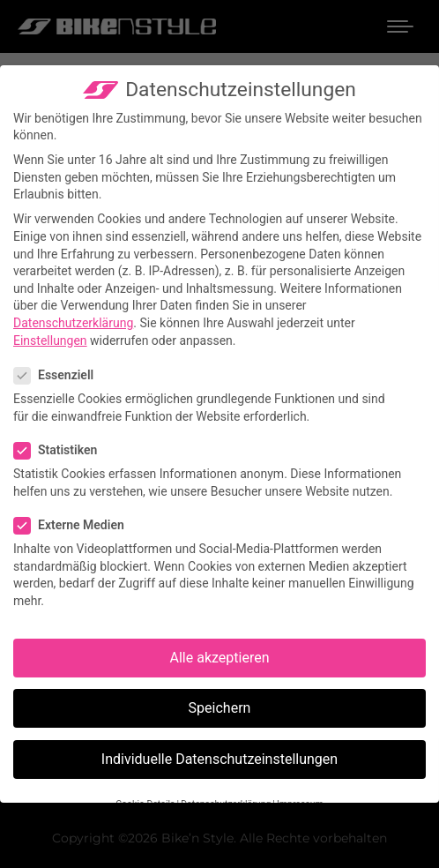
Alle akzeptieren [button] (220, 658)
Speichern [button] (220, 708)
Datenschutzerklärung (73, 323)
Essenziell (59, 375)
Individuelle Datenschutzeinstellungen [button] (219, 759)
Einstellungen (50, 340)
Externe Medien (74, 525)
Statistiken (61, 450)
